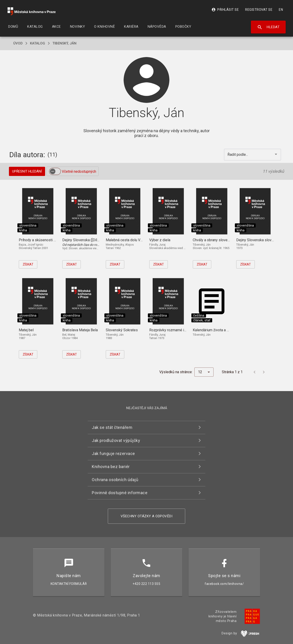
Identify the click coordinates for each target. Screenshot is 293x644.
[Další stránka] (264, 372)
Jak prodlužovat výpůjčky (116, 440)
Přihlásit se (225, 10)
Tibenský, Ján (64, 43)
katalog (38, 43)
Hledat (268, 27)
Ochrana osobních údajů (115, 480)
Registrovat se (259, 10)
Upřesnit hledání (27, 171)
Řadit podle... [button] (238, 155)
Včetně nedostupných (79, 171)
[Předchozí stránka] (255, 372)
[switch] (55, 171)
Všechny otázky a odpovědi (147, 516)
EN (281, 10)
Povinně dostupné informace (120, 493)
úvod (18, 43)
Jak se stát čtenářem (112, 427)
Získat (28, 264)
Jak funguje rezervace (113, 454)
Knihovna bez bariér (111, 467)
